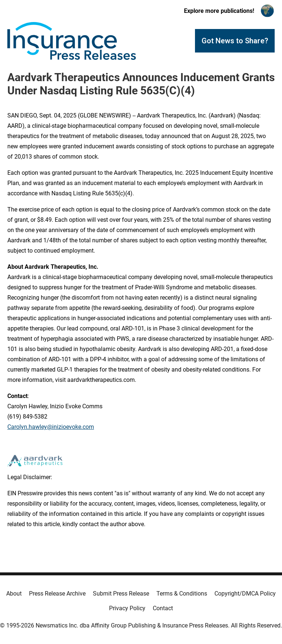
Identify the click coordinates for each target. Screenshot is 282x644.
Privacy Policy (127, 608)
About (14, 594)
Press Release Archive (57, 594)
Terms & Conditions (182, 594)
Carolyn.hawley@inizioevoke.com (51, 427)
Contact (163, 608)
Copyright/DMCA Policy (245, 594)
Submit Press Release (121, 594)
